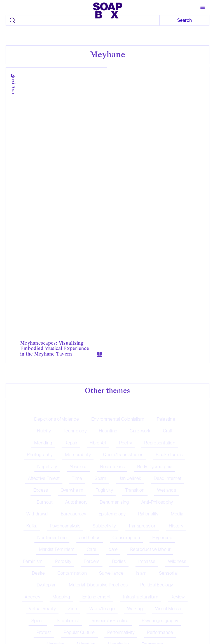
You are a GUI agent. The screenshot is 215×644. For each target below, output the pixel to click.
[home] (108, 9)
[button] (203, 8)
